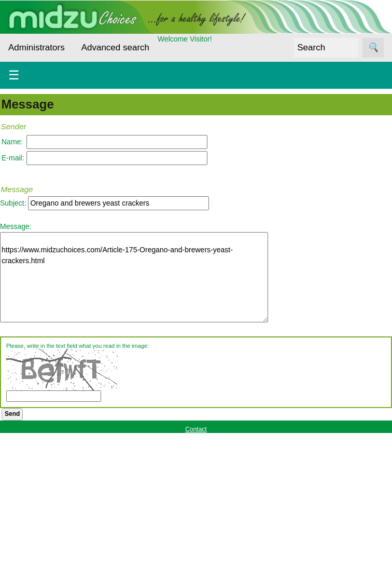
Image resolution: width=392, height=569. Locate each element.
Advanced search (115, 48)
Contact (196, 429)
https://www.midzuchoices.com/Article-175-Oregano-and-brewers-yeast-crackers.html (134, 277)
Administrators (37, 48)
